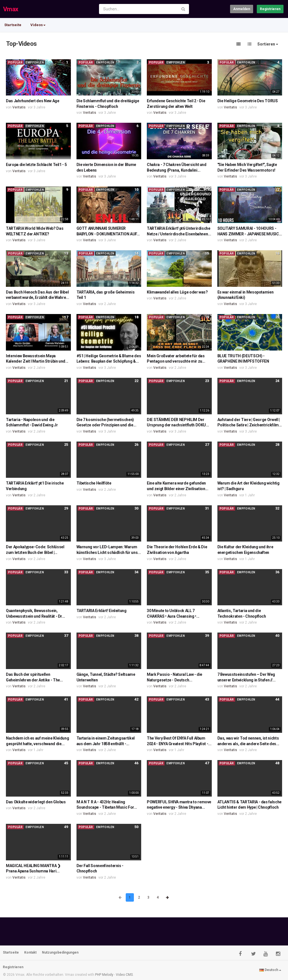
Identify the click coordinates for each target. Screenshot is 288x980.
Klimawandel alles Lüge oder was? (177, 292)
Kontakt (30, 952)
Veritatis (19, 107)
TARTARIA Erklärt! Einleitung (102, 611)
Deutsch (270, 970)
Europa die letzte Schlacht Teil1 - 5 (36, 165)
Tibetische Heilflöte (94, 483)
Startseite (13, 25)
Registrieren (270, 9)
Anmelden (242, 9)
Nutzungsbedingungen (60, 952)
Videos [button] (38, 25)
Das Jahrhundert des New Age (33, 101)
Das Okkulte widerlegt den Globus (36, 802)
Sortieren (268, 44)
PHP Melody (104, 975)
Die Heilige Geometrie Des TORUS (248, 101)
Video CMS (124, 975)
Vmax (11, 9)
